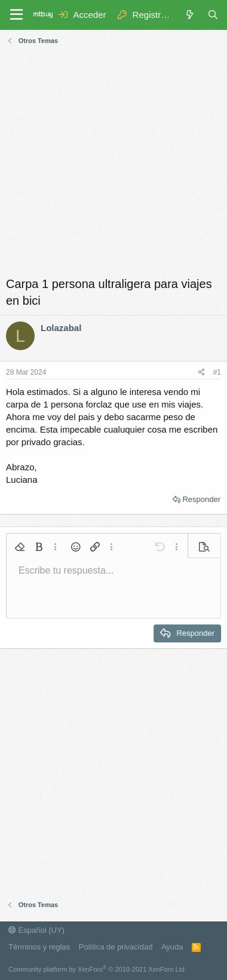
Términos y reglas (39, 947)
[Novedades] (189, 15)
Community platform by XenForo (97, 969)
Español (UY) (36, 930)
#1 (217, 372)
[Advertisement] (113, 162)
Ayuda (172, 947)
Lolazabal (61, 328)
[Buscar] (213, 15)
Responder (201, 499)
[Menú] (16, 15)
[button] (20, 547)
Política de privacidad (116, 947)
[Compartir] (202, 373)
